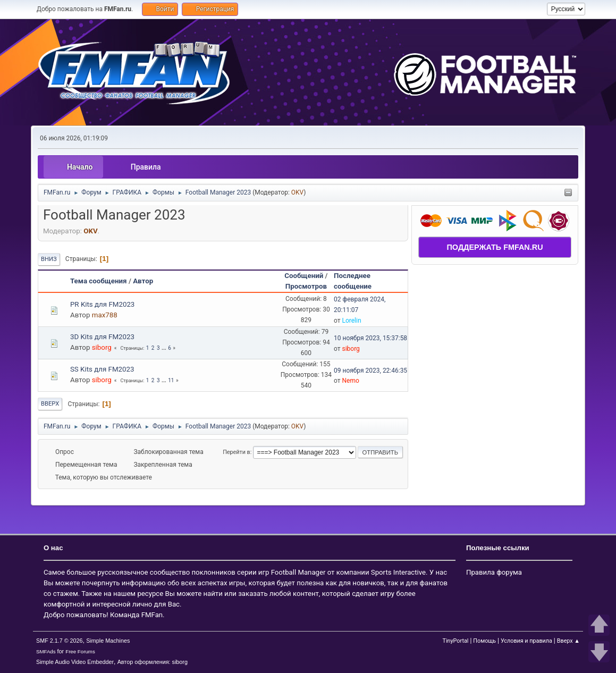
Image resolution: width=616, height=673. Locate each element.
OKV (297, 192)
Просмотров (306, 286)
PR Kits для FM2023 (102, 304)
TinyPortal (456, 641)
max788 (105, 315)
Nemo (350, 381)
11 (171, 380)
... (164, 348)
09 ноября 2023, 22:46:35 (370, 371)
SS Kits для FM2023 (102, 369)
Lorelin (351, 321)
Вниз (49, 259)
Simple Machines (108, 641)
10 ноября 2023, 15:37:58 (370, 338)
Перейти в (237, 452)
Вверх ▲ (568, 641)
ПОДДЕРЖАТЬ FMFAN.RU (495, 247)
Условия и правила (526, 641)
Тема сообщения (99, 281)
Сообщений (304, 276)
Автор (143, 281)
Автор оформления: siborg (153, 662)
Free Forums (80, 651)
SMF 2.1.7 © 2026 (60, 641)
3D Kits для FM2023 (102, 337)
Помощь (484, 641)
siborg (102, 347)
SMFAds (46, 651)
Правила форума (494, 572)
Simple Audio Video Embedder (75, 662)
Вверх (50, 404)
